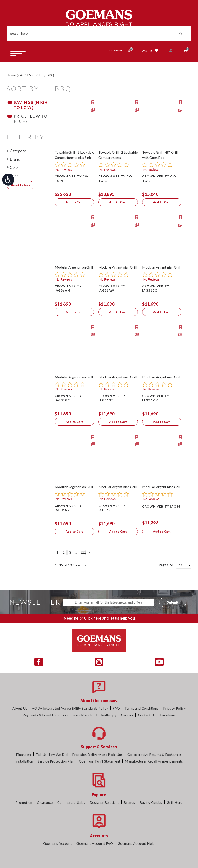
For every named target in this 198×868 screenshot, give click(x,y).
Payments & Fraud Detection (45, 715)
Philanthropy (106, 715)
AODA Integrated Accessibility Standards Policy (70, 708)
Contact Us (147, 715)
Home (11, 75)
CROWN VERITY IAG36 (161, 506)
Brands (129, 802)
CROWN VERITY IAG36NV (68, 508)
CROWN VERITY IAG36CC (156, 288)
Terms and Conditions (142, 708)
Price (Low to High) (31, 119)
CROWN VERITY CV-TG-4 (72, 178)
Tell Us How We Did (52, 754)
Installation (24, 761)
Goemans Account (58, 843)
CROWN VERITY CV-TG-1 (115, 178)
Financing (24, 754)
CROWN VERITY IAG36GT (112, 398)
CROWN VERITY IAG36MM (156, 398)
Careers (127, 715)
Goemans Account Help (136, 843)
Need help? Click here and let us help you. (100, 618)
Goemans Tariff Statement (100, 761)
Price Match (82, 715)
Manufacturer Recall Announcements (154, 761)
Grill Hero (175, 802)
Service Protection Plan (56, 761)
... (76, 552)
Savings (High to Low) (31, 105)
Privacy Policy (175, 708)
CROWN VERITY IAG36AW (112, 288)
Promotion (24, 802)
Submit (173, 602)
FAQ (116, 708)
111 (83, 552)
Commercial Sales (71, 802)
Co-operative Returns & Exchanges (155, 754)
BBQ (50, 75)
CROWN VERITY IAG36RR (112, 508)
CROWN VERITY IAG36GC (68, 398)
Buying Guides (151, 802)
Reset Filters (20, 185)
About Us (20, 708)
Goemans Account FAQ (95, 843)
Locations (168, 715)
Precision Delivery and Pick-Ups (97, 754)
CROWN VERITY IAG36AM (68, 288)
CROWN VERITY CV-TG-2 (159, 178)
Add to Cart (74, 202)
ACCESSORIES (31, 75)
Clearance (45, 802)
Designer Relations (104, 802)
